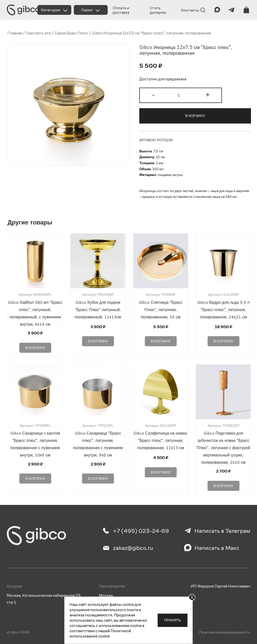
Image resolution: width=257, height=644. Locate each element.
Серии (87, 10)
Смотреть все (38, 33)
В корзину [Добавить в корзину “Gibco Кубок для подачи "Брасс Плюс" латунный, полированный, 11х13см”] (98, 340)
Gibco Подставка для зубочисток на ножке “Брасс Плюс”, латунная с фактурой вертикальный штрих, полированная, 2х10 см (223, 446)
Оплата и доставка (121, 10)
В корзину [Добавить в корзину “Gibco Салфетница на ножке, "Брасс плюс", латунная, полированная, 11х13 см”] (161, 469)
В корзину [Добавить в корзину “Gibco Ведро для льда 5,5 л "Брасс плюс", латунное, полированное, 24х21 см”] (223, 340)
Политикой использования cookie (100, 633)
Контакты (190, 10)
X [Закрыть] (192, 597)
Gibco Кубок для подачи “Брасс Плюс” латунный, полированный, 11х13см (98, 309)
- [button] (153, 95)
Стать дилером (158, 10)
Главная (15, 33)
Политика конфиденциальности (225, 630)
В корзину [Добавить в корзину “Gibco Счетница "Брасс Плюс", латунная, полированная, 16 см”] (161, 340)
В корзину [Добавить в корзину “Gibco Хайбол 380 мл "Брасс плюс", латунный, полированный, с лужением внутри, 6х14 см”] (35, 346)
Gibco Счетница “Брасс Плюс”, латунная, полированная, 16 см (161, 309)
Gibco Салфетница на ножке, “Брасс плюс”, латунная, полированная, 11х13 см (160, 439)
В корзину (195, 116)
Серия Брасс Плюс (71, 33)
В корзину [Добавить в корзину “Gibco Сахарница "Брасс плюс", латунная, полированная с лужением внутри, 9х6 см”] (98, 475)
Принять (173, 620)
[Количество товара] (180, 95)
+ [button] (208, 95)
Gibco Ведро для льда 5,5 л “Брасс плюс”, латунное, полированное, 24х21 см (223, 309)
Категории (51, 10)
